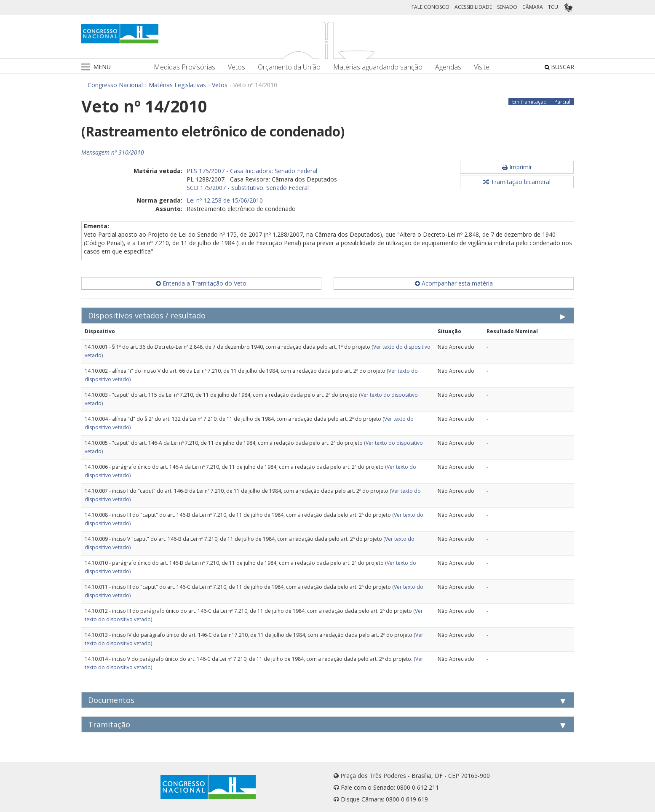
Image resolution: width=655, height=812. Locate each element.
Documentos (111, 700)
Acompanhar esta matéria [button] (454, 283)
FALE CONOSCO (430, 7)
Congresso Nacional (115, 85)
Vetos (237, 67)
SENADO (507, 7)
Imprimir (517, 167)
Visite (482, 67)
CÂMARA (533, 7)
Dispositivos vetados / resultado (147, 315)
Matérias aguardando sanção (378, 67)
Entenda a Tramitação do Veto (201, 283)
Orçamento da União (289, 67)
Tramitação (109, 724)
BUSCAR (559, 67)
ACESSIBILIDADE (473, 7)
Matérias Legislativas (177, 85)
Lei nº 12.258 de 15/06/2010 (225, 200)
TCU (553, 7)
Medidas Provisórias (184, 67)
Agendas (448, 67)
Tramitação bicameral (517, 182)
